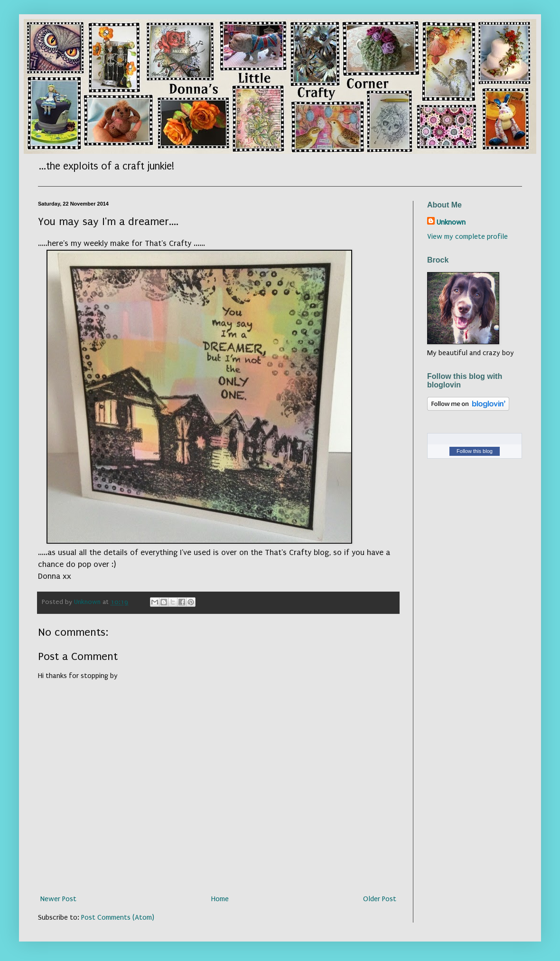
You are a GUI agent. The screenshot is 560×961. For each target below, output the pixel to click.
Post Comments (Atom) (118, 917)
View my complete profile (467, 236)
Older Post (380, 899)
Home (220, 899)
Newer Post (58, 899)
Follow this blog (475, 451)
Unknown (451, 222)
